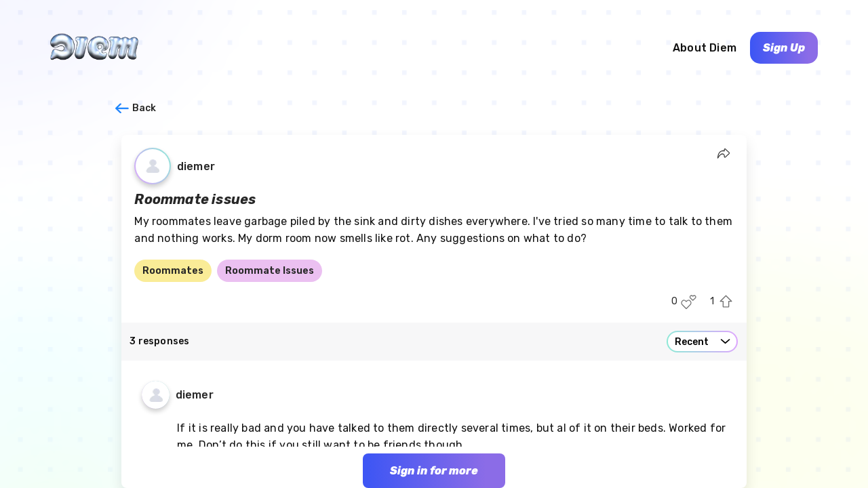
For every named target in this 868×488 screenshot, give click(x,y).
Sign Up (784, 48)
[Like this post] (689, 302)
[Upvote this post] (726, 302)
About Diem (705, 48)
